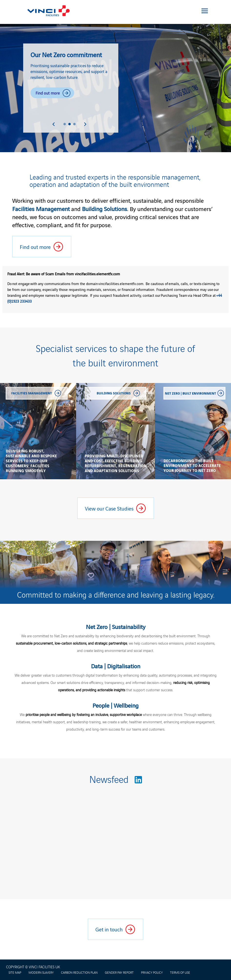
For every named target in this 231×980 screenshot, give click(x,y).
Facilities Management (41, 208)
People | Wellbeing (115, 705)
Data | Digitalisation (116, 666)
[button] (65, 124)
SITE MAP (15, 972)
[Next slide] (85, 124)
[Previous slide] (54, 124)
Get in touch (109, 931)
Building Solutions (105, 208)
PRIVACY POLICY (152, 972)
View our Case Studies (119, 510)
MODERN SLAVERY (41, 972)
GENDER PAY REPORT (119, 972)
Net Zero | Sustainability (116, 626)
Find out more (55, 94)
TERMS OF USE (180, 972)
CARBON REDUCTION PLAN (79, 972)
